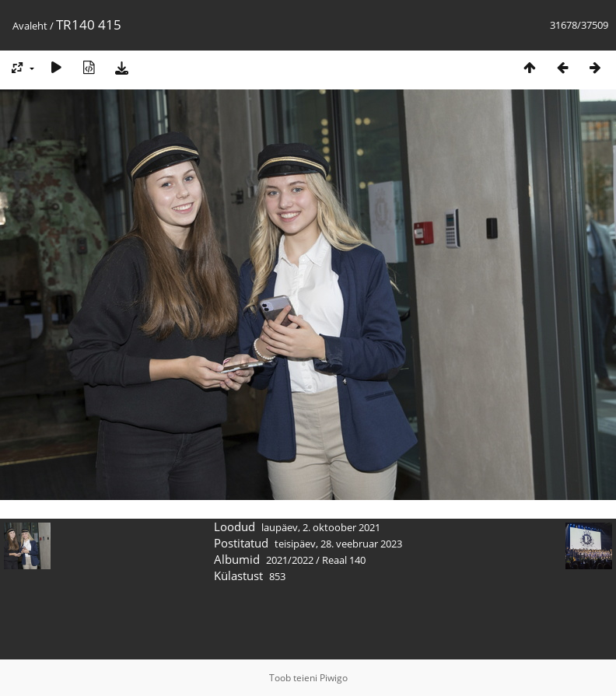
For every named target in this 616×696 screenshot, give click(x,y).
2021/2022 (290, 560)
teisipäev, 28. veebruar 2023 (338, 544)
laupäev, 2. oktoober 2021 (321, 527)
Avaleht (30, 26)
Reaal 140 (344, 560)
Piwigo (334, 678)
